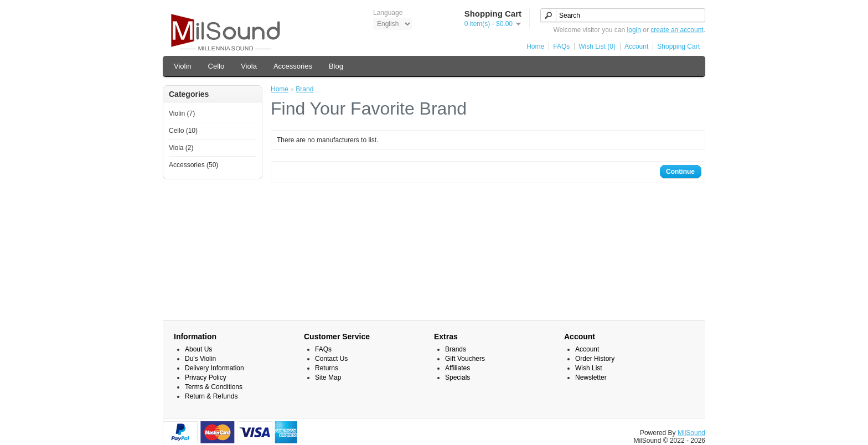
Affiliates (458, 368)
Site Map (328, 377)
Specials (458, 377)
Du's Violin (200, 359)
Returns (327, 368)
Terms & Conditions (214, 387)
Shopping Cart (678, 46)
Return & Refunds (211, 396)
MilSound (691, 433)
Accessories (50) (193, 165)
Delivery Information (215, 368)
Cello (216, 66)
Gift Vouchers (465, 359)
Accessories (293, 66)
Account (636, 46)
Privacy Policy (206, 377)
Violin (183, 66)
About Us (198, 349)
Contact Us (331, 359)
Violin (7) (182, 113)
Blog (336, 66)
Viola (249, 66)
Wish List (589, 368)
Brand (304, 89)
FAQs (561, 46)
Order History (595, 359)
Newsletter (591, 377)
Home (535, 46)
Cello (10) (183, 131)
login (634, 30)
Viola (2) (181, 148)
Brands (456, 349)
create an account (677, 30)
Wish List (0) (597, 46)
